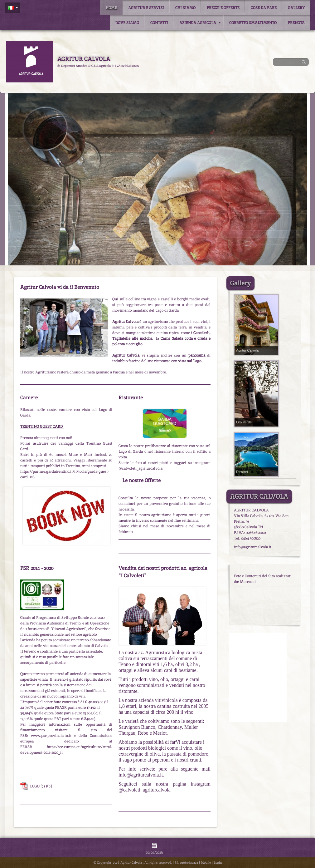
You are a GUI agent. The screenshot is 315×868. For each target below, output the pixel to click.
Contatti (159, 23)
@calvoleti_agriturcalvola (145, 790)
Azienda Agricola (200, 23)
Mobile (206, 863)
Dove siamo (127, 23)
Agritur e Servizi (146, 8)
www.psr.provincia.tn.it (51, 736)
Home (111, 8)
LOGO (35, 786)
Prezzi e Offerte (223, 8)
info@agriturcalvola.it (141, 775)
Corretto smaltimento (253, 23)
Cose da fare (264, 8)
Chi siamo (185, 8)
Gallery (296, 8)
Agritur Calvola (84, 59)
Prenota (296, 23)
